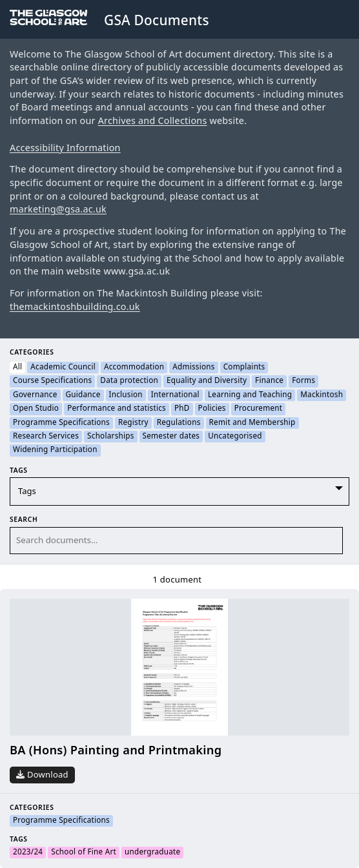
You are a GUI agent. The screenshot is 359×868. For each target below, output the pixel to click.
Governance (35, 395)
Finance (269, 381)
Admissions (193, 367)
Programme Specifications (61, 423)
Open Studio (36, 409)
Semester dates (171, 437)
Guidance (83, 395)
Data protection (129, 381)
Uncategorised (235, 437)
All (17, 367)
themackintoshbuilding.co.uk (75, 307)
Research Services (46, 437)
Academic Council (63, 367)
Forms (303, 381)
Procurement (259, 409)
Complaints (244, 367)
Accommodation (134, 367)
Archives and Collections (153, 121)
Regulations (179, 423)
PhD (182, 409)
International (175, 395)
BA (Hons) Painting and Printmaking (116, 750)
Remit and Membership (252, 423)
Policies (212, 409)
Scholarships (110, 437)
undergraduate (152, 852)
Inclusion (126, 395)
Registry (133, 423)
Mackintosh (322, 395)
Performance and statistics (117, 409)
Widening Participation (55, 450)
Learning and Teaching (250, 395)
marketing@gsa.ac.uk (58, 210)
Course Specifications (52, 381)
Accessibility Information (65, 148)
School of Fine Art (84, 852)
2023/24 (28, 852)
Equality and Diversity (207, 381)
